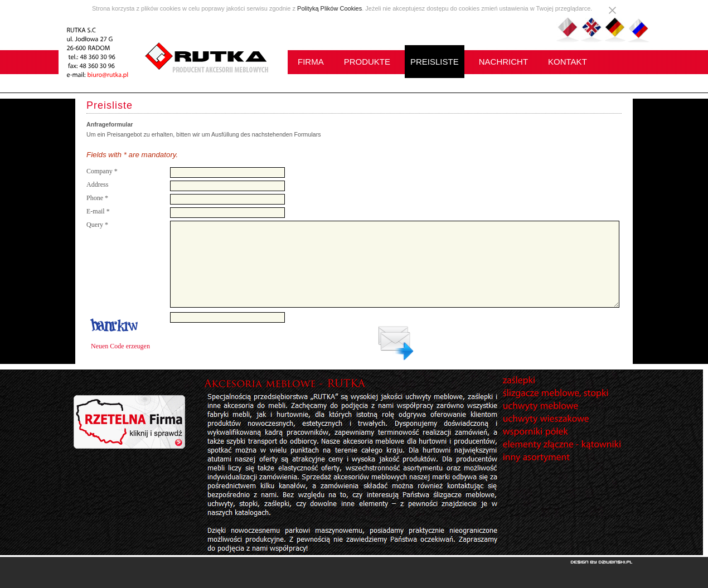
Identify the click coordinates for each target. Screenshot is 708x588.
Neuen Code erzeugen (120, 346)
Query (97, 225)
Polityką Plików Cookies (329, 8)
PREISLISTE (435, 62)
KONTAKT (568, 62)
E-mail (98, 211)
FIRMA (311, 62)
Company (102, 171)
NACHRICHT (503, 62)
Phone (97, 198)
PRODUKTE (367, 62)
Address (97, 184)
